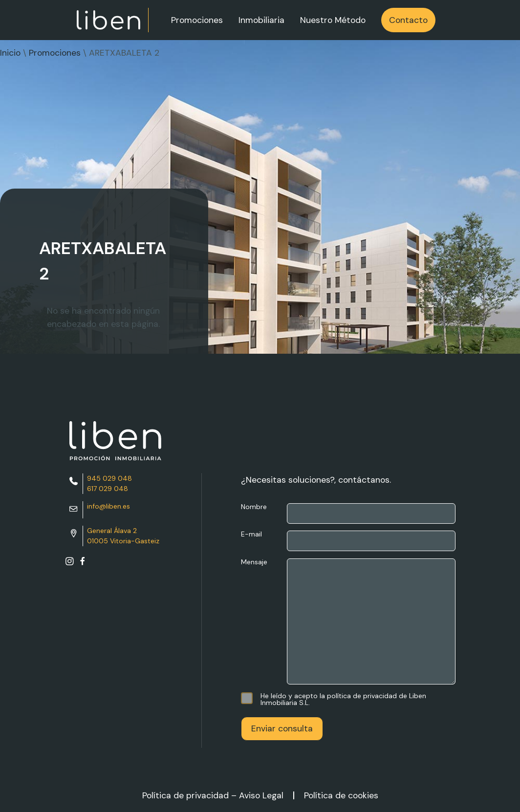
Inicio (10, 53)
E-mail (348, 541)
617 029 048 (108, 489)
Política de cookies (341, 795)
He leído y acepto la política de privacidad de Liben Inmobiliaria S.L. (334, 699)
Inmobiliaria (261, 20)
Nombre (348, 513)
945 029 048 (109, 478)
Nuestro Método (333, 20)
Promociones (197, 20)
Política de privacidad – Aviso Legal (213, 795)
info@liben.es (108, 506)
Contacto (408, 20)
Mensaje (348, 622)
